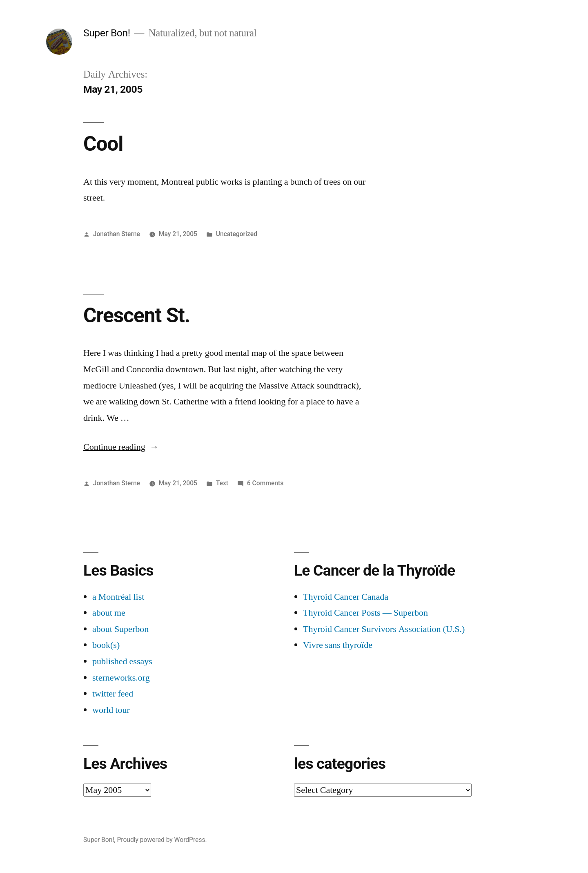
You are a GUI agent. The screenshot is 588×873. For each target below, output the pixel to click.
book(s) (106, 645)
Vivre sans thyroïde (338, 645)
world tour (111, 710)
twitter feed (113, 694)
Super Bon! (107, 33)
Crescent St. (137, 315)
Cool (103, 144)
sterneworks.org (121, 678)
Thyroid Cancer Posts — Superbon (365, 613)
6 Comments (265, 483)
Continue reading (121, 447)
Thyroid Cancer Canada (346, 597)
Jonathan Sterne (117, 234)
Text (222, 483)
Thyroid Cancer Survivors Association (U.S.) (384, 629)
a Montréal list (118, 597)
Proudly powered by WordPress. (162, 840)
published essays (122, 661)
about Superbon (120, 629)
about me (109, 613)
